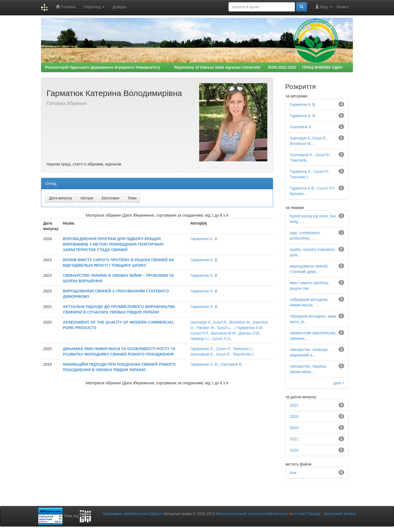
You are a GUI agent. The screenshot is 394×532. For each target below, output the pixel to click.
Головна (66, 7)
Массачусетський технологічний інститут (252, 514)
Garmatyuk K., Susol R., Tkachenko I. (222, 354)
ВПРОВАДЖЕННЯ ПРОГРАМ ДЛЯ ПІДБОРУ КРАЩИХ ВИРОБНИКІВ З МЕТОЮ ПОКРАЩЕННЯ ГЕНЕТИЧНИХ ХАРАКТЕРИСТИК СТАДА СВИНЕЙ (113, 244)
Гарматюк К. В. (204, 239)
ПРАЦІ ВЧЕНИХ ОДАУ (322, 67)
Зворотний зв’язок (340, 514)
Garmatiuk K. (231, 364)
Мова (343, 7)
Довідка (120, 7)
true (293, 473)
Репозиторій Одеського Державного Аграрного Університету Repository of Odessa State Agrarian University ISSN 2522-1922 (171, 67)
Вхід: (324, 7)
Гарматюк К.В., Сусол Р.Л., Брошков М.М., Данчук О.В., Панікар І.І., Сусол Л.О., (227, 333)
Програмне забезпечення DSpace (132, 514)
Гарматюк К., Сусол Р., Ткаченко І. (221, 349)
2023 (294, 405)
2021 (294, 439)
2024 (294, 450)
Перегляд (94, 7)
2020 (294, 417)
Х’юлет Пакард (307, 514)
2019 (294, 428)
